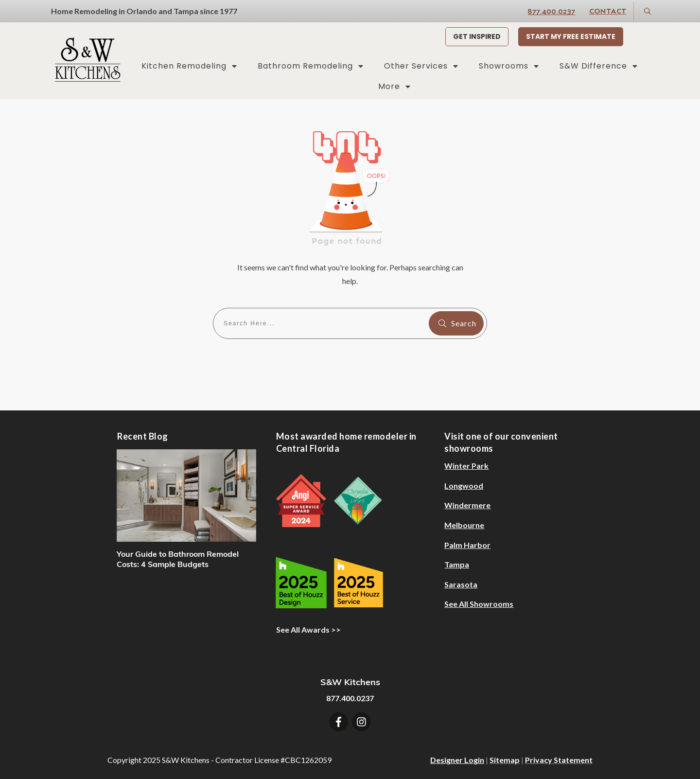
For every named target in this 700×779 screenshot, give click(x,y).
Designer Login (457, 760)
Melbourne (464, 525)
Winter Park (466, 466)
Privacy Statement (559, 760)
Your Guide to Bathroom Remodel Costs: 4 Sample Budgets (178, 559)
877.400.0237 (551, 11)
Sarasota (461, 584)
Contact (608, 11)
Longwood (464, 486)
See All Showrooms (479, 604)
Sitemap (505, 760)
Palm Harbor (467, 545)
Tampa (457, 564)
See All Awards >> (308, 629)
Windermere (467, 505)
